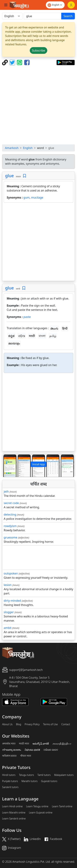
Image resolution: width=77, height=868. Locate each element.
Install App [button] (38, 464)
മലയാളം (14, 343)
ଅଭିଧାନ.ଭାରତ (51, 750)
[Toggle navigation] (6, 5)
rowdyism (10, 526)
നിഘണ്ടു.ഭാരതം (12, 750)
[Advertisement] (38, 105)
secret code (11, 503)
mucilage (37, 197)
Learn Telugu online (37, 806)
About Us (7, 724)
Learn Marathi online (14, 813)
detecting (10, 514)
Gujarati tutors (49, 781)
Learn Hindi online (12, 806)
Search (68, 16)
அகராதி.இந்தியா (62, 744)
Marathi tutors (29, 781)
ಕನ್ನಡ (11, 336)
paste (27, 317)
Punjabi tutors (10, 781)
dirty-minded (12, 601)
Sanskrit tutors (10, 787)
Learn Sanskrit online (14, 819)
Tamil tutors (44, 775)
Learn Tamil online (62, 806)
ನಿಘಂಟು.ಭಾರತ (32, 750)
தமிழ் (53, 336)
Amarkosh (12, 148)
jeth (6, 492)
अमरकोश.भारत (9, 744)
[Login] (71, 5)
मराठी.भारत (24, 744)
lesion (8, 585)
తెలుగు (54, 328)
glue (9, 176)
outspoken (11, 573)
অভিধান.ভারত (9, 756)
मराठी (32, 336)
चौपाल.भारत (26, 756)
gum (26, 197)
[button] (8, 466)
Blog (19, 724)
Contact (66, 724)
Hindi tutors (9, 775)
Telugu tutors (26, 775)
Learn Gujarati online (41, 813)
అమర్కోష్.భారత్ (41, 744)
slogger (9, 612)
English (28, 148)
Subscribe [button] (38, 50)
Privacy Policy (32, 724)
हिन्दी (65, 328)
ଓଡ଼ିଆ (22, 336)
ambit (8, 628)
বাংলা (42, 336)
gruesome (11, 537)
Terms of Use (50, 724)
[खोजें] (43, 16)
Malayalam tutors (64, 775)
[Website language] (55, 5)
